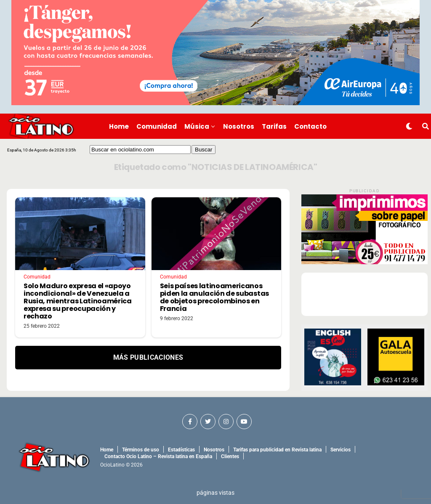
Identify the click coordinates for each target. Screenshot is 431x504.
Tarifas (274, 126)
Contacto (310, 126)
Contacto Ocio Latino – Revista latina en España (158, 456)
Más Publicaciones (148, 357)
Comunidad (157, 126)
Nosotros (239, 126)
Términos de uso (141, 450)
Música (197, 126)
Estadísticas (181, 450)
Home (119, 126)
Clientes (230, 456)
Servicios (341, 450)
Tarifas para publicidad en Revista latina (277, 450)
